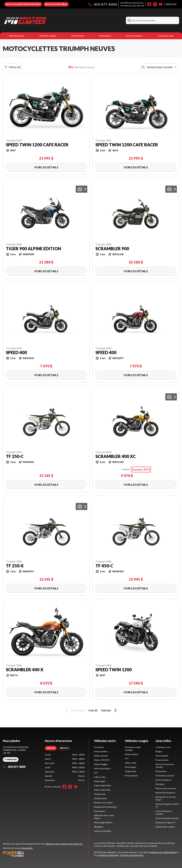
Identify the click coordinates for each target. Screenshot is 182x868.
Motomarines (101, 798)
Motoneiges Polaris (103, 822)
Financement (78, 36)
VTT (96, 773)
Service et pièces (134, 36)
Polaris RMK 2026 (102, 786)
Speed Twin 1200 (114, 670)
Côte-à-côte (100, 777)
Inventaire (99, 747)
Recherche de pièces (165, 793)
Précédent (74, 710)
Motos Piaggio (101, 764)
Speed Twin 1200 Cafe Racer (37, 145)
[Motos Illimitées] (47, 20)
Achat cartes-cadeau (165, 827)
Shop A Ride (27, 848)
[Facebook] (149, 4)
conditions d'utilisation (108, 855)
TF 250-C (15, 456)
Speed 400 (16, 352)
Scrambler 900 (112, 249)
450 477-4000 (103, 4)
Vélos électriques (102, 768)
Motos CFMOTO (102, 760)
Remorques (100, 811)
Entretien (160, 784)
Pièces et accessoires (166, 788)
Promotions (105, 36)
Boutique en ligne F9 (165, 822)
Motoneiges (100, 781)
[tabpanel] (65, 767)
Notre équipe (162, 756)
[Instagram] (155, 4)
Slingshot (98, 827)
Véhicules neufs (16, 36)
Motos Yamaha (101, 756)
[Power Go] (43, 854)
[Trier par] (160, 67)
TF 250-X (15, 566)
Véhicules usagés (48, 36)
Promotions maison (165, 776)
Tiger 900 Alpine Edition (33, 249)
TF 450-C (104, 566)
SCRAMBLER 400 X (25, 670)
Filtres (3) (12, 67)
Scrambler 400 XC (116, 456)
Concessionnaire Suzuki (167, 818)
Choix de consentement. (132, 855)
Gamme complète (103, 831)
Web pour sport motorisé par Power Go (64, 844)
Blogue (159, 751)
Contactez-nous (166, 36)
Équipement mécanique (105, 807)
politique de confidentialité (163, 852)
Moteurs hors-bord (103, 803)
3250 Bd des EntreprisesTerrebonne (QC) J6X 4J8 (132, 4)
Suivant (109, 710)
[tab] (51, 748)
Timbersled (100, 794)
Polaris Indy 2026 (102, 790)
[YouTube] (161, 4)
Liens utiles (163, 741)
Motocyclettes (101, 751)
